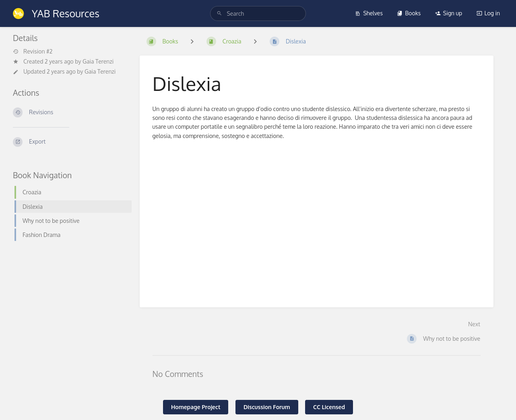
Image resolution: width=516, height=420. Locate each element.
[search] (258, 13)
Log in (488, 13)
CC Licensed (329, 407)
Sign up (449, 13)
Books (409, 13)
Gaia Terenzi (98, 61)
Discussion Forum (267, 407)
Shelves (369, 13)
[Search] (219, 13)
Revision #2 (33, 51)
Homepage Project (196, 407)
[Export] (70, 142)
